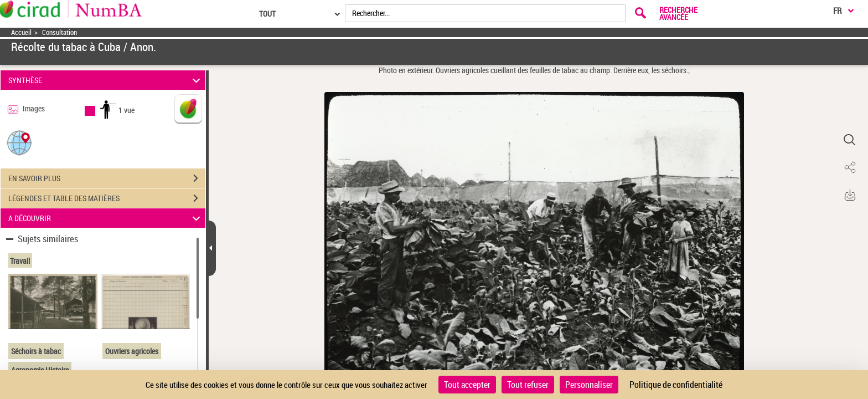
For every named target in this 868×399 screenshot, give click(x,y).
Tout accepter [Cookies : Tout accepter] (467, 385)
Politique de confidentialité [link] (676, 385)
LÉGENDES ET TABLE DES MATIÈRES (107, 198)
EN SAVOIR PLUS (107, 178)
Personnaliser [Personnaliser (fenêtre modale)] (589, 385)
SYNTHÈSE (106, 80)
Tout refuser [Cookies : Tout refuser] (528, 385)
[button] (19, 142)
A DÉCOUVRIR (106, 218)
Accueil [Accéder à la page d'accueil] (21, 32)
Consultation (60, 32)
